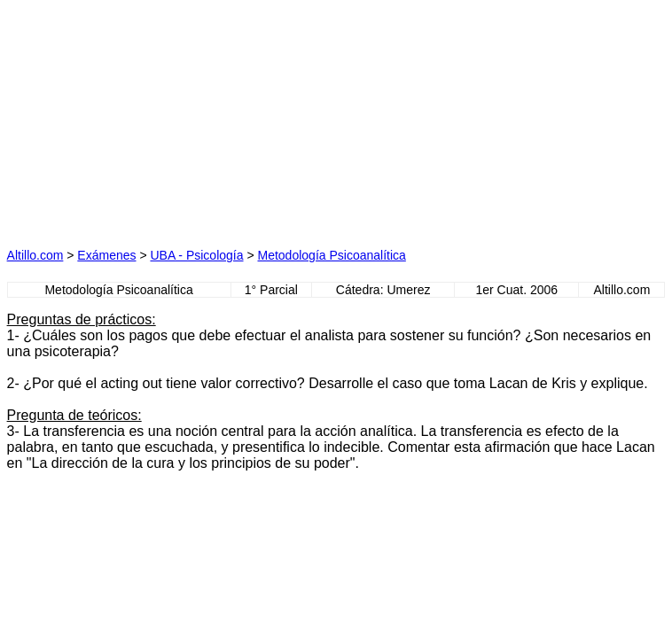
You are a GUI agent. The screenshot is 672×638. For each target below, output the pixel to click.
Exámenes (106, 255)
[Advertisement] (170, 118)
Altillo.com (35, 255)
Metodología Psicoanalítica (332, 255)
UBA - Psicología (196, 255)
